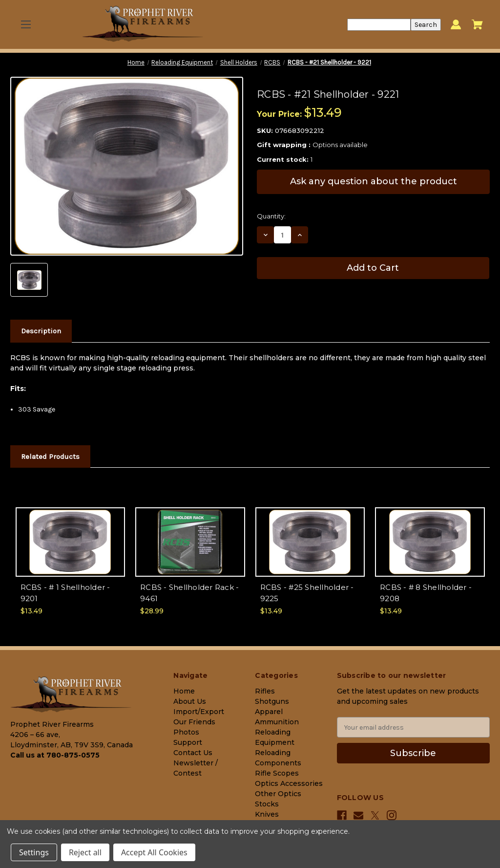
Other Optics (278, 794)
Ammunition (277, 722)
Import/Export (199, 712)
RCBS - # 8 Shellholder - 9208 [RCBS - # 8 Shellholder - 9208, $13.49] (426, 593)
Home (184, 691)
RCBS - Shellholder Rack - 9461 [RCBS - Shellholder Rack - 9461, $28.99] (189, 593)
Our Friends (194, 722)
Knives (267, 814)
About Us (190, 701)
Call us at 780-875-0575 (55, 755)
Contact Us (193, 753)
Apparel (269, 712)
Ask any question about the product (374, 181)
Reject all (85, 852)
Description (41, 331)
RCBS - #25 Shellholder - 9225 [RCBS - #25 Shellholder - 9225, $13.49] (307, 593)
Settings (34, 852)
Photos (186, 732)
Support (188, 742)
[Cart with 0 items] (477, 24)
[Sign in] (456, 25)
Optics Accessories (289, 783)
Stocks (267, 804)
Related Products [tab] (50, 456)
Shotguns (272, 701)
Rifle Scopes (277, 773)
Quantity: (271, 216)
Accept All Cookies (154, 852)
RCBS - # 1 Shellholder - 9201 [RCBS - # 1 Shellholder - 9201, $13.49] (65, 593)
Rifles (265, 691)
